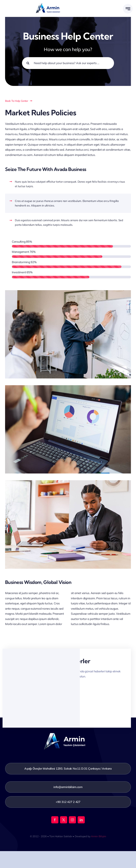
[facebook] (55, 820)
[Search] (28, 63)
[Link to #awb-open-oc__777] (128, 9)
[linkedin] (81, 820)
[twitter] (64, 820)
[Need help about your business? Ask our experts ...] (68, 63)
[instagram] (72, 820)
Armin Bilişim (99, 836)
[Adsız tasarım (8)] (51, 3)
